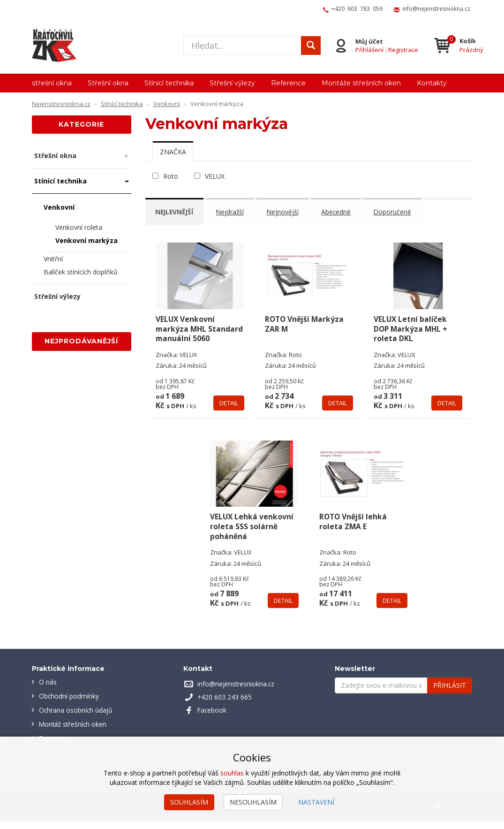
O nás (48, 689)
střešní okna (52, 83)
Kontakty (432, 83)
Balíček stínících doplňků (81, 272)
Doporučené (400, 211)
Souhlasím (189, 802)
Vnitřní (53, 259)
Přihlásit (450, 693)
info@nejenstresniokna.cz (436, 9)
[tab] (173, 152)
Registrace (402, 50)
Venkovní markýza (87, 240)
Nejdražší (234, 211)
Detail (229, 411)
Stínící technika (169, 83)
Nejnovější (288, 211)
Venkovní (59, 207)
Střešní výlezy (232, 83)
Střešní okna (108, 83)
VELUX (215, 176)
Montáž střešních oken (74, 732)
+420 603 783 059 (357, 9)
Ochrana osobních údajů (76, 718)
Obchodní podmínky (69, 704)
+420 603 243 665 (225, 704)
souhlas (232, 773)
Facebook (212, 718)
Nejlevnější (176, 211)
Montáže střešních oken (361, 83)
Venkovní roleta (79, 227)
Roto (171, 176)
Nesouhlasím (253, 802)
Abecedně (342, 211)
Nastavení (316, 802)
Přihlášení (369, 50)
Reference (288, 83)
